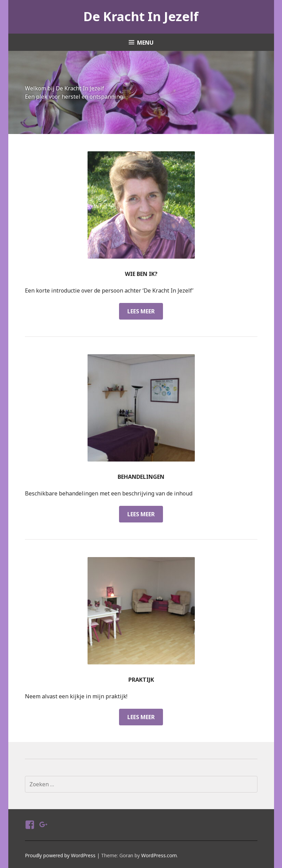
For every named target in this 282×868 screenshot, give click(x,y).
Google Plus (43, 831)
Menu (145, 43)
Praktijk (141, 680)
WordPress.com (159, 855)
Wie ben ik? (141, 274)
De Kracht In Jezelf (141, 16)
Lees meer (145, 309)
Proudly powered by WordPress (60, 855)
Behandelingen (141, 477)
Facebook (29, 831)
